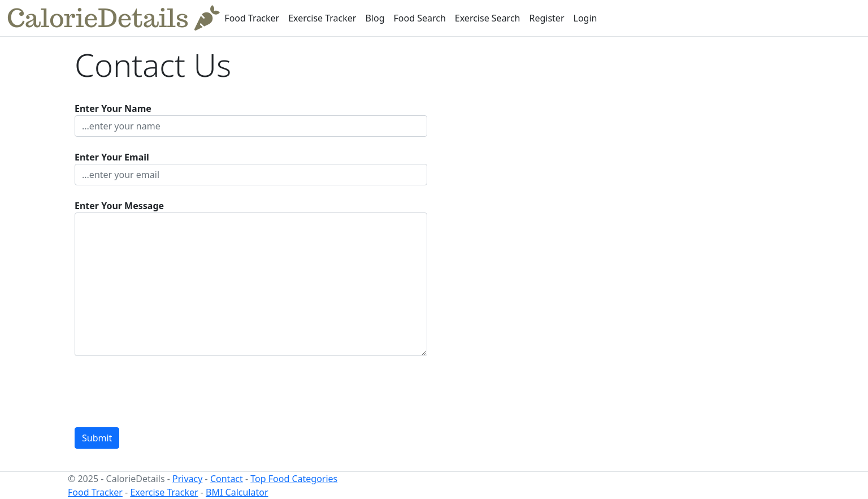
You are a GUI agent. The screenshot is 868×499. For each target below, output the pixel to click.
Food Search (420, 18)
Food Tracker (252, 18)
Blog (375, 18)
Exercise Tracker (322, 18)
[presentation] (160, 392)
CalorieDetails (113, 18)
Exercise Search (488, 18)
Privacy (187, 479)
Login (585, 18)
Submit (97, 438)
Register (546, 18)
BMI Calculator (237, 492)
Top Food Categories (294, 479)
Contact (227, 479)
